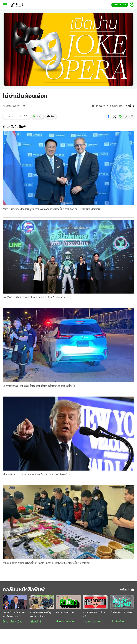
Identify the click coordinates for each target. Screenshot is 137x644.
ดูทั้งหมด (127, 590)
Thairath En (120, 5)
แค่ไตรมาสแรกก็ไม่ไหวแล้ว (94, 614)
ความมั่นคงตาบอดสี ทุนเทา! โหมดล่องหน (41, 614)
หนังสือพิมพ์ (99, 106)
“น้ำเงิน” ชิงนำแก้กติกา (121, 612)
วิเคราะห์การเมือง (12, 622)
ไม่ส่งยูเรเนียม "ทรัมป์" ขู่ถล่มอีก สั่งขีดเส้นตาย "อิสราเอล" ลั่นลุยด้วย (36, 475)
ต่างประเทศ (116, 106)
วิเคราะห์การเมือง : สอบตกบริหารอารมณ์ (14, 614)
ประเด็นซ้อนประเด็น (66, 612)
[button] (108, 116)
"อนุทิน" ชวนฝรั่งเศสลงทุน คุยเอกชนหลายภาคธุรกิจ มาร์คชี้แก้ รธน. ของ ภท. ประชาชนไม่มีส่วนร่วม (51, 209)
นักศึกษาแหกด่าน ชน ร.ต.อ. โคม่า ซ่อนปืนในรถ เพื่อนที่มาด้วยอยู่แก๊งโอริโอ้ (39, 386)
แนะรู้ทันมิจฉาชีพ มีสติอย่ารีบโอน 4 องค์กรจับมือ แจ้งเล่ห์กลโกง (34, 298)
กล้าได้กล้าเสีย (118, 622)
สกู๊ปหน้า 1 (35, 622)
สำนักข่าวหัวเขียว (66, 622)
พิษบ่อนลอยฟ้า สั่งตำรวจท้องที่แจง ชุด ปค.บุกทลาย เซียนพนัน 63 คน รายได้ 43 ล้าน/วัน (46, 563)
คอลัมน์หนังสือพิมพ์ (24, 590)
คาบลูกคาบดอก (92, 622)
